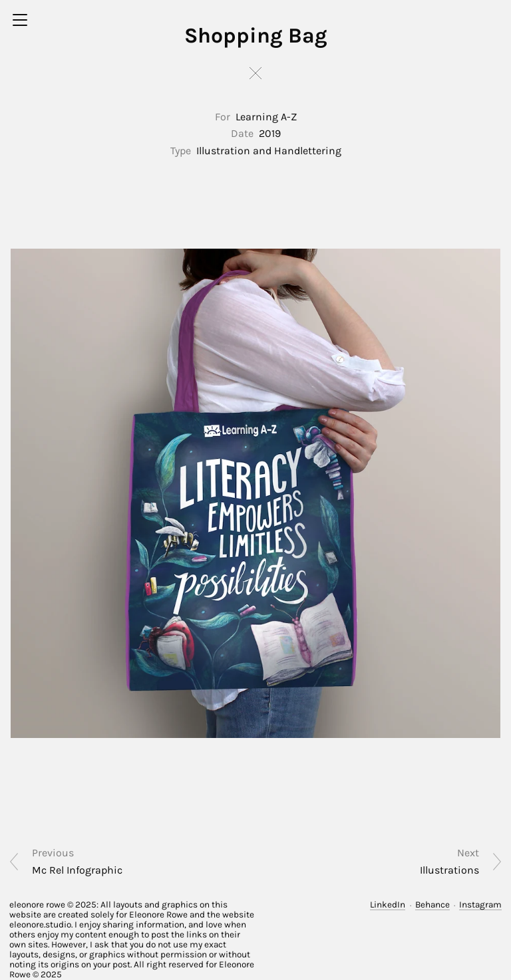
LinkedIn (388, 905)
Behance (432, 905)
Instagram (480, 905)
